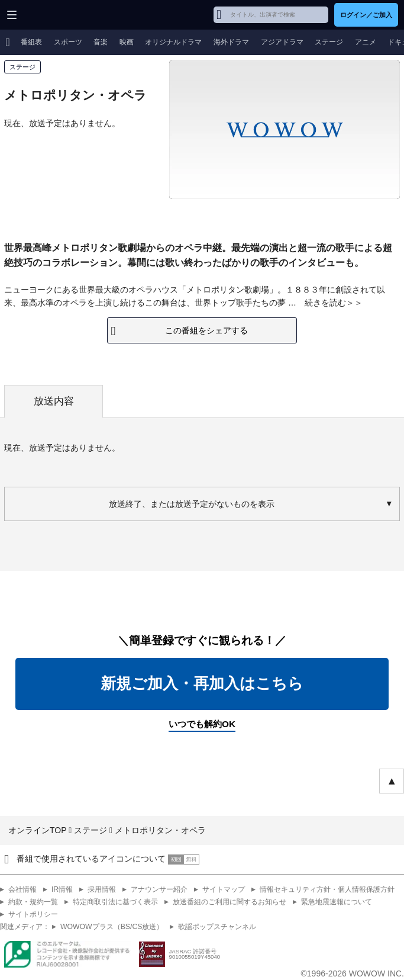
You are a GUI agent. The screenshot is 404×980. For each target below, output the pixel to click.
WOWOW (54, 15)
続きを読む (325, 303)
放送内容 (54, 401)
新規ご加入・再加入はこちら (202, 683)
